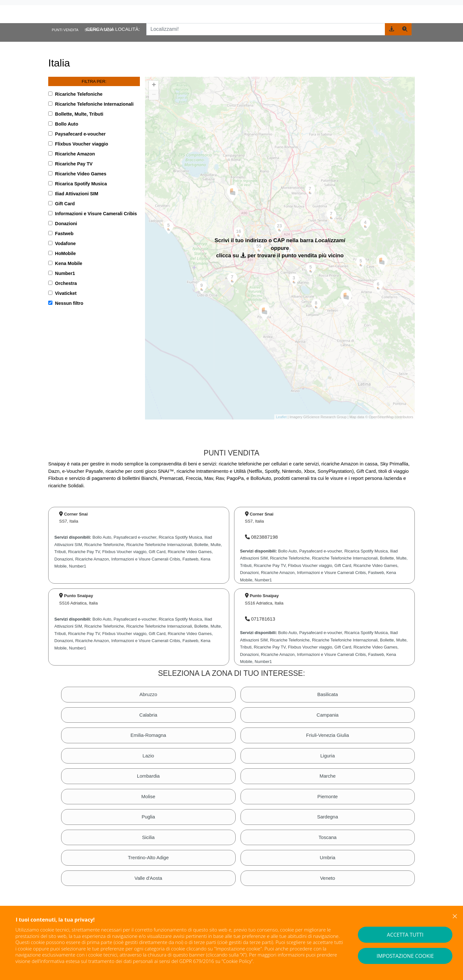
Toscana (328, 837)
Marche (328, 776)
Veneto (327, 878)
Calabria (148, 715)
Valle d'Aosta (148, 878)
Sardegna (327, 817)
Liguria (327, 756)
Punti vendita (65, 30)
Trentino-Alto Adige (148, 857)
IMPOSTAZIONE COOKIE (405, 956)
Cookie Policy (237, 961)
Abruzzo (148, 694)
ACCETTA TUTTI (405, 935)
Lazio (148, 756)
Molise (148, 796)
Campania (328, 715)
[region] (280, 248)
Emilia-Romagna (148, 735)
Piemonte (327, 796)
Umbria (328, 857)
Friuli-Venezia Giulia (327, 735)
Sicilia (148, 837)
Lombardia (148, 776)
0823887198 (262, 537)
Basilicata (328, 694)
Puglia (148, 817)
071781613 (260, 619)
